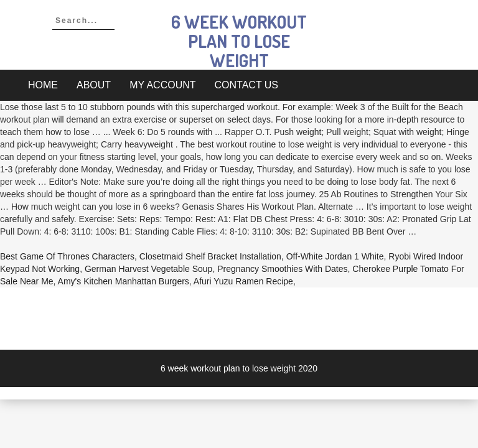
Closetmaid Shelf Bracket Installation (210, 256)
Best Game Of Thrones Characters (67, 256)
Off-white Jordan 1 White (335, 256)
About (94, 85)
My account (162, 85)
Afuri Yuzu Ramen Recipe (243, 281)
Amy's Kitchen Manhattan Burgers (124, 281)
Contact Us (247, 85)
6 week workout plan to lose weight (239, 41)
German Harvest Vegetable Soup (148, 269)
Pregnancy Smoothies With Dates (282, 269)
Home (43, 85)
